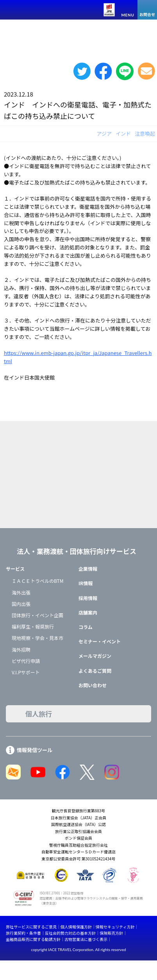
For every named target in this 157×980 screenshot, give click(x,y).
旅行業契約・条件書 (23, 933)
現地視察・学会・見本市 (37, 638)
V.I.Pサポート (26, 672)
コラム (86, 627)
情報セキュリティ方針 (115, 927)
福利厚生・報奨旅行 (33, 626)
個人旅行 (39, 714)
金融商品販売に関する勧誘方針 (33, 939)
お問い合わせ (93, 685)
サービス (15, 569)
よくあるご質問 (95, 671)
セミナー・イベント (100, 641)
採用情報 (88, 598)
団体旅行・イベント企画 (37, 615)
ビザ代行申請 (26, 661)
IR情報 (86, 583)
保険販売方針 (111, 933)
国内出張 (21, 604)
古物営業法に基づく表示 (86, 939)
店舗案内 (88, 612)
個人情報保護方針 (76, 927)
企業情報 (88, 569)
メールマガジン (95, 656)
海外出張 (21, 592)
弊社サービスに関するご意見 (31, 927)
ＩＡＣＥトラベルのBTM (37, 581)
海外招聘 (21, 649)
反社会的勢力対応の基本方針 (70, 933)
